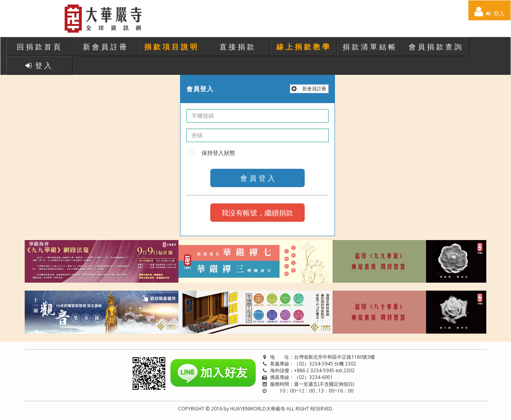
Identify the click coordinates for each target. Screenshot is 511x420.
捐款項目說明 (172, 47)
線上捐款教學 (304, 47)
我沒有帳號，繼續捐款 (257, 213)
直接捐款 (238, 47)
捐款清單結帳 (370, 47)
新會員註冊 (106, 47)
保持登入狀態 (218, 153)
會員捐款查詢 (436, 47)
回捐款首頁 (40, 47)
